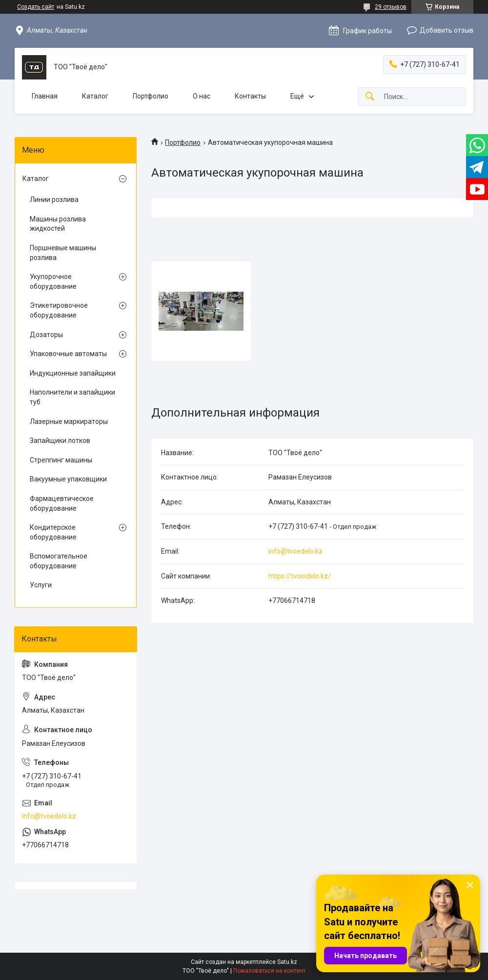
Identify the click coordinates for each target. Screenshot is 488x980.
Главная (45, 96)
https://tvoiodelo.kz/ (300, 576)
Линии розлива (54, 200)
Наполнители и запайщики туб (72, 397)
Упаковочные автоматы (68, 354)
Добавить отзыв (447, 30)
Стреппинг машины (61, 460)
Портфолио (151, 96)
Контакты (250, 96)
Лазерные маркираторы (69, 421)
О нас (202, 96)
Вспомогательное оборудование (59, 561)
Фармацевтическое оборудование (62, 503)
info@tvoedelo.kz (295, 551)
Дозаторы (46, 335)
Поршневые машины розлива (63, 253)
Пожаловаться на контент (269, 971)
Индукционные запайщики (73, 373)
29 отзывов (391, 7)
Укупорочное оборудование (53, 281)
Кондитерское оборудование (53, 532)
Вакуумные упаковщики (68, 479)
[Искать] (370, 97)
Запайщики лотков (60, 440)
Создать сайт (36, 7)
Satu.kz (287, 962)
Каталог (95, 96)
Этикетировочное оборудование (59, 310)
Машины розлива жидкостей (58, 224)
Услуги (41, 585)
